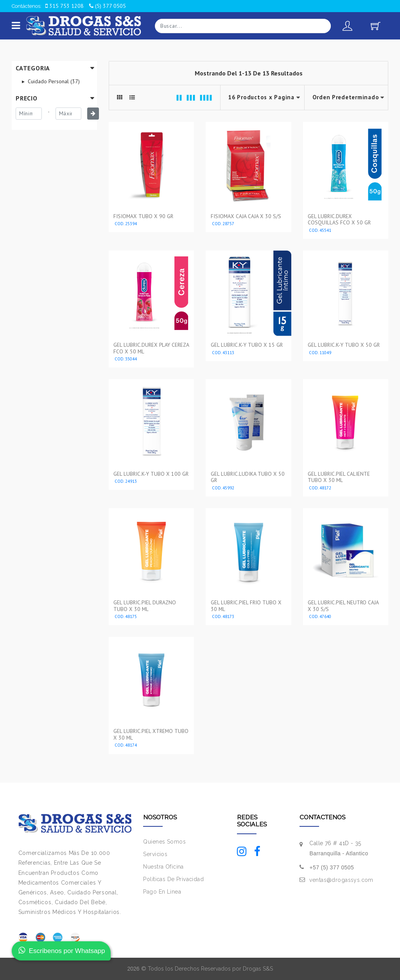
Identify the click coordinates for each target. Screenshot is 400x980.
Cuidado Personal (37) (53, 81)
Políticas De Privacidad (173, 879)
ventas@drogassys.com (341, 880)
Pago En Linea (162, 892)
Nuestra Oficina (163, 867)
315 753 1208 (65, 6)
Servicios (155, 854)
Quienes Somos (164, 842)
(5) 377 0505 (108, 6)
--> (346, 97)
